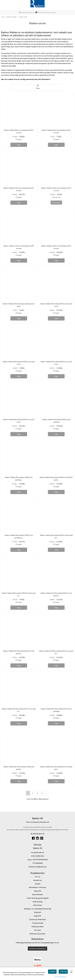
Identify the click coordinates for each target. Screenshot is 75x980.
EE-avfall (37, 930)
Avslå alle (52, 972)
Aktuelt (37, 884)
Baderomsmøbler (11, 17)
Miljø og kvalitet (37, 926)
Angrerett (37, 916)
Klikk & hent (37, 905)
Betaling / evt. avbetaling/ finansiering (37, 909)
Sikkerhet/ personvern (37, 934)
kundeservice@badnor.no (37, 867)
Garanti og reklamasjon (37, 919)
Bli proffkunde (37, 894)
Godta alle (63, 972)
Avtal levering (37, 902)
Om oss (37, 877)
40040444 (39, 863)
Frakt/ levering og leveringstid (38, 898)
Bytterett (38, 912)
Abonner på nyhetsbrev (37, 948)
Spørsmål (37, 891)
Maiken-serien (22, 17)
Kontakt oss (38, 880)
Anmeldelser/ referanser (37, 887)
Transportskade (37, 923)
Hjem (3, 17)
